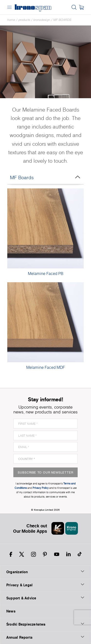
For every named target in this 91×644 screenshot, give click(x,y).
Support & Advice (45, 598)
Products (24, 20)
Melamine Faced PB (46, 274)
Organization (45, 572)
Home (11, 20)
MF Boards (62, 20)
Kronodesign (42, 20)
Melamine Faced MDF (45, 367)
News (11, 611)
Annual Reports (45, 637)
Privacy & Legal (45, 585)
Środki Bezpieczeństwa (45, 624)
